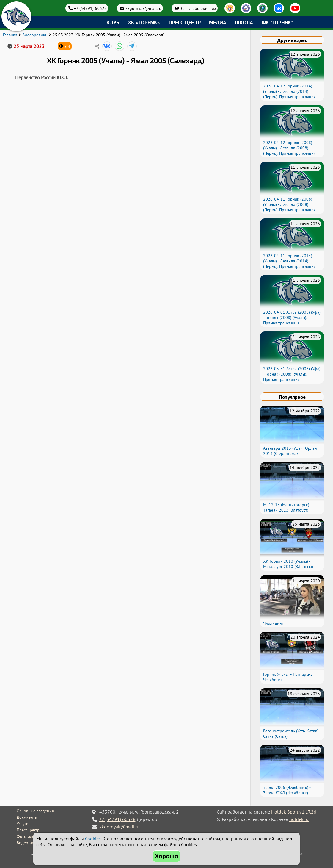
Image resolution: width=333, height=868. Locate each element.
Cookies (93, 839)
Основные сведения (35, 811)
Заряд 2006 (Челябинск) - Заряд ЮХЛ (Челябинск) (287, 790)
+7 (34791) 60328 (90, 8)
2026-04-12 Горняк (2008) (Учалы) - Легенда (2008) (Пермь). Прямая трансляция (289, 148)
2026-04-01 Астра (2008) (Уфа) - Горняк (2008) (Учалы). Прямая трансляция (292, 318)
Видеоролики (35, 35)
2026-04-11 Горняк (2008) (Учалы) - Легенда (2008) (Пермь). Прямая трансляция (289, 204)
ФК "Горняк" (277, 22)
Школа (244, 22)
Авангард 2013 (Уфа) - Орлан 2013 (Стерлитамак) (290, 451)
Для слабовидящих (198, 8)
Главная (10, 35)
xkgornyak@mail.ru (143, 8)
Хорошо (167, 856)
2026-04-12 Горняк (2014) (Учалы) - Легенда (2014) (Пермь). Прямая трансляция (289, 91)
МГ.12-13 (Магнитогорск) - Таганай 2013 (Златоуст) (287, 507)
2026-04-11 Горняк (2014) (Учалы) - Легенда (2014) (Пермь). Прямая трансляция (289, 261)
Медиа (218, 22)
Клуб (113, 22)
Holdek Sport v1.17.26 (294, 812)
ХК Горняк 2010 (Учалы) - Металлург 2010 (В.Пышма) (288, 564)
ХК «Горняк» (144, 22)
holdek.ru (299, 819)
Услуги (23, 824)
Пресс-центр (185, 22)
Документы (27, 817)
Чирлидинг (273, 623)
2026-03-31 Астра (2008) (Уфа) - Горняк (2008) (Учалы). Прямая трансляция (292, 374)
